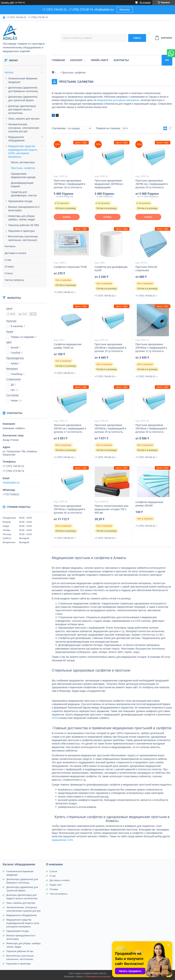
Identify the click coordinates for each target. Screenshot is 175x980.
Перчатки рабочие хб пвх (20, 951)
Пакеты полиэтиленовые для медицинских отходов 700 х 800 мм (112, 509)
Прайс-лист (100, 60)
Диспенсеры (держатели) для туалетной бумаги (23, 99)
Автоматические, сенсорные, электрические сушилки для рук (24, 128)
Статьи (9, 273)
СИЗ (54, 718)
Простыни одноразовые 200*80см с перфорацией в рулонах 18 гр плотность (70, 184)
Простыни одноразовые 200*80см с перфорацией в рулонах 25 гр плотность (110, 428)
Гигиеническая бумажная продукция (23, 80)
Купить (67, 217)
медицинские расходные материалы (118, 100)
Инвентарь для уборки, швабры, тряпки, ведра (22, 218)
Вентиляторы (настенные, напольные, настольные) (23, 238)
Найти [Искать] (137, 38)
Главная (58, 60)
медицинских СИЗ (62, 840)
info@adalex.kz (11, 483)
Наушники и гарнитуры (21, 231)
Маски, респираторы (23, 162)
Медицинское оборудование (16, 139)
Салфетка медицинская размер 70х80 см (68, 346)
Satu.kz (103, 973)
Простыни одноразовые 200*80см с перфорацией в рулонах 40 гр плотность (70, 509)
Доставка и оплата (15, 253)
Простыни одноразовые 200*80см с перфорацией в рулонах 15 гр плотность (110, 348)
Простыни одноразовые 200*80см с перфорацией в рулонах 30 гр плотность (151, 428)
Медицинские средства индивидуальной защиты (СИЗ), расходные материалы (23, 151)
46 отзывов (145, 3)
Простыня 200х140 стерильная (146, 269)
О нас (8, 260)
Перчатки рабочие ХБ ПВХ (24, 225)
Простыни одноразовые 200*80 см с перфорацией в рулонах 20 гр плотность (151, 184)
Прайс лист (56, 885)
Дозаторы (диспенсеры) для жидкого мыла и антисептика (22, 110)
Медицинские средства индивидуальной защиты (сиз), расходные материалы (23, 923)
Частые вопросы (14, 280)
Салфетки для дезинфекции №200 (111, 269)
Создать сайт (7, 3)
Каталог (125, 10)
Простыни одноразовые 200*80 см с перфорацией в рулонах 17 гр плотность (70, 428)
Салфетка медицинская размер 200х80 (149, 504)
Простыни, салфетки (23, 168)
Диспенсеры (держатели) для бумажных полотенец (23, 89)
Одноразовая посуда (20, 201)
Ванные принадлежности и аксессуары (24, 209)
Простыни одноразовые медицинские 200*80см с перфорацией (109, 184)
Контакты (10, 246)
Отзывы (9, 267)
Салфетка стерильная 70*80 (70, 267)
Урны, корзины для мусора (24, 119)
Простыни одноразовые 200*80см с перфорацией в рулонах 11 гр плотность (151, 348)
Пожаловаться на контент (98, 977)
